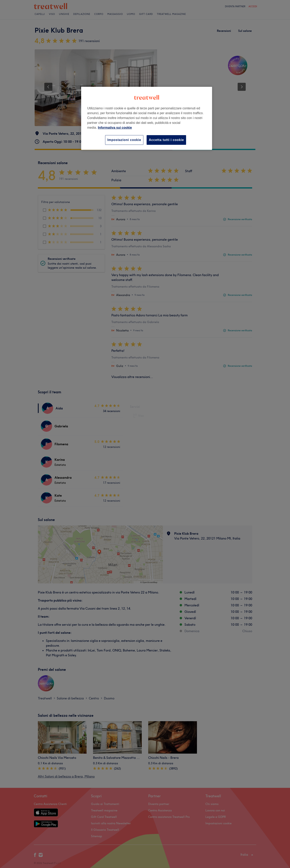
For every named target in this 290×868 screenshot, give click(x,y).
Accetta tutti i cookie (166, 140)
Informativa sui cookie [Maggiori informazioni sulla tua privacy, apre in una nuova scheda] (115, 128)
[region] (147, 118)
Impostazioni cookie (124, 140)
